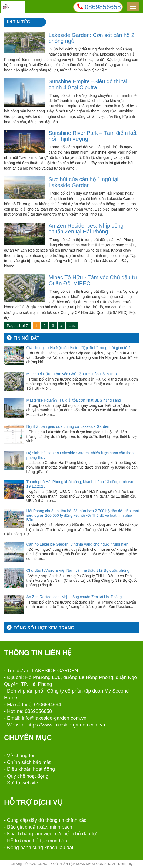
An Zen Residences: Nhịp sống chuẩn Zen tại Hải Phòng (86, 229)
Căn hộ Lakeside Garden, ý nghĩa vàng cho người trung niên (77, 544)
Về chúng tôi (21, 756)
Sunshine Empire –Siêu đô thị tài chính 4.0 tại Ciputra (88, 84)
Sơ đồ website (23, 783)
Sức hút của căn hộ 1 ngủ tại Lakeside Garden (84, 182)
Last (72, 326)
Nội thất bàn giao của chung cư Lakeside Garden (68, 426)
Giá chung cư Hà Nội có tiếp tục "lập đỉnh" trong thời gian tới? (79, 348)
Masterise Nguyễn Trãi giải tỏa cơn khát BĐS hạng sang (74, 400)
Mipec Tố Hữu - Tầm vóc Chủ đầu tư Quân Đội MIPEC (73, 374)
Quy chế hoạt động (28, 776)
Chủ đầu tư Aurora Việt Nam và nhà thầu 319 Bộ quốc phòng (78, 570)
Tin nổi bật (26, 338)
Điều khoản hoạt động (31, 769)
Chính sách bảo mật (29, 762)
